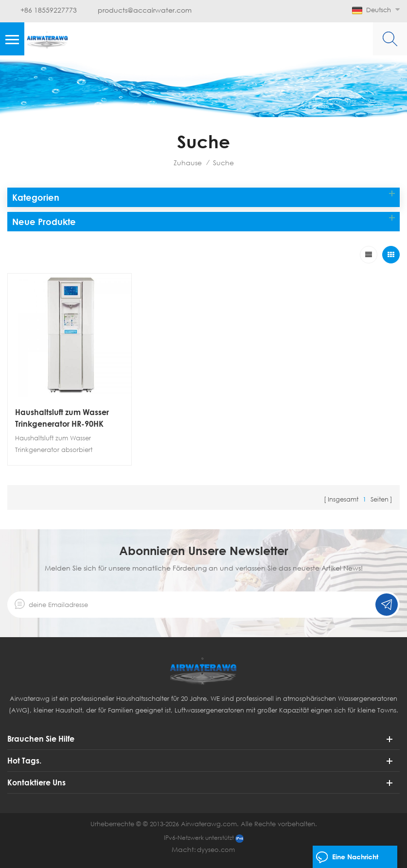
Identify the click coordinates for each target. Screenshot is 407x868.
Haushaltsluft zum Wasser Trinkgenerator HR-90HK (62, 418)
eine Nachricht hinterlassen (347, 859)
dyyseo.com (216, 850)
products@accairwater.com (145, 10)
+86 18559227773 (49, 10)
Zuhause (188, 163)
